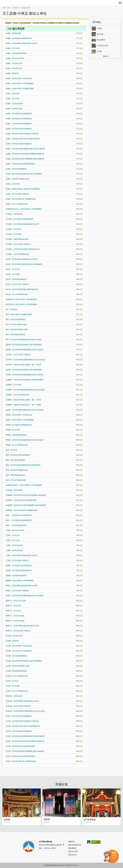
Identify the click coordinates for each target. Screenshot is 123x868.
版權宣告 (72, 842)
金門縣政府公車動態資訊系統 (66, 23)
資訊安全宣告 (73, 851)
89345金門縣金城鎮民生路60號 (52, 845)
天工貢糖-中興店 (25, 8)
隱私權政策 (72, 848)
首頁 (4, 8)
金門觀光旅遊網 (62, 3)
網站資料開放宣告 (75, 845)
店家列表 (15, 8)
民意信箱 (72, 855)
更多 (105, 56)
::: (1, 1)
